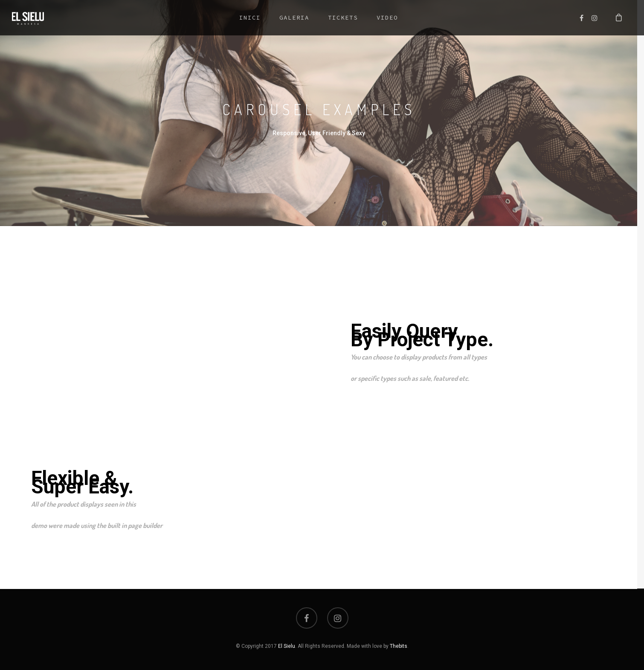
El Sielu (287, 646)
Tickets (343, 17)
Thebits (399, 646)
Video (387, 17)
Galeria (294, 17)
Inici (250, 17)
